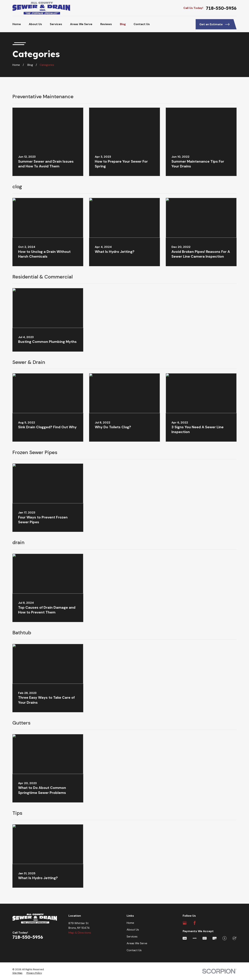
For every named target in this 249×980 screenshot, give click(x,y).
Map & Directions (80, 933)
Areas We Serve (137, 943)
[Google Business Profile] (185, 923)
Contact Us (134, 950)
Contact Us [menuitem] (142, 24)
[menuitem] (17, 973)
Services (132, 936)
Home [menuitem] (17, 24)
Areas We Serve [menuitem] (81, 24)
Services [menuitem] (56, 24)
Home (130, 923)
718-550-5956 (221, 8)
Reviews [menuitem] (106, 24)
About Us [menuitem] (35, 24)
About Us (133, 930)
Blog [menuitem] (123, 24)
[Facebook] (195, 923)
